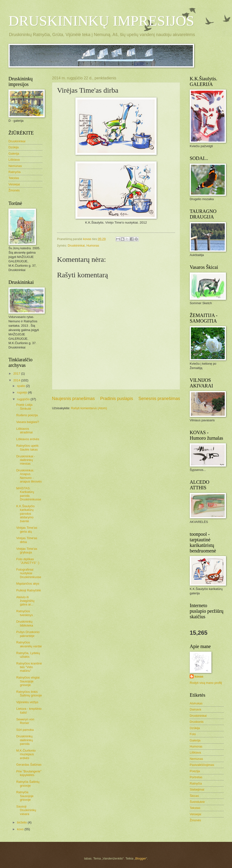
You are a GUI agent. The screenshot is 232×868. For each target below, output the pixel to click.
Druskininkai (76, 245)
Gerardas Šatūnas (29, 765)
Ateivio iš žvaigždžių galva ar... (25, 601)
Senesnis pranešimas (159, 399)
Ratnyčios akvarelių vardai (29, 644)
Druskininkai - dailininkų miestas (26, 460)
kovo (21, 829)
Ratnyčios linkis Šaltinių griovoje (29, 694)
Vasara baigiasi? (28, 422)
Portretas (196, 777)
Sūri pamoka (25, 730)
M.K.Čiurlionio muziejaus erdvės (26, 754)
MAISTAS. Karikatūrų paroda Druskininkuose (29, 494)
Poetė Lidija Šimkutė (24, 407)
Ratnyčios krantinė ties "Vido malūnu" (29, 667)
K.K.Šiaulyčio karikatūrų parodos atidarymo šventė (25, 514)
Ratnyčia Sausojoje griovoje (25, 796)
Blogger (141, 858)
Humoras (93, 245)
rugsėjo (22, 392)
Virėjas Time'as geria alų (27, 529)
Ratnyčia (14, 172)
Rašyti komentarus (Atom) (89, 408)
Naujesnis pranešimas (73, 399)
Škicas (194, 796)
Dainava (195, 709)
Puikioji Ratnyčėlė (29, 590)
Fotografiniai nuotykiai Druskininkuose (29, 573)
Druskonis (197, 722)
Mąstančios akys (28, 584)
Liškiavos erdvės (28, 439)
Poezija (195, 771)
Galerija (14, 154)
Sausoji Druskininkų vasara (26, 810)
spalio (21, 386)
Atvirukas (196, 703)
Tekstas (14, 178)
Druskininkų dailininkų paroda (25, 740)
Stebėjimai (197, 789)
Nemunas (15, 166)
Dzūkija (14, 147)
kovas (199, 676)
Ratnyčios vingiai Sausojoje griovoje (28, 681)
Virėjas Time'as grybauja (27, 551)
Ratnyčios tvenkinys (25, 613)
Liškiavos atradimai (24, 430)
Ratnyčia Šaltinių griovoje (28, 784)
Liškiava (14, 160)
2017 (17, 374)
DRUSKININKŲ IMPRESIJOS (101, 21)
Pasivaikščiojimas (202, 765)
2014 (17, 380)
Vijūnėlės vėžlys (27, 702)
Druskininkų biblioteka (25, 623)
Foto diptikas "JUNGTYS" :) (28, 561)
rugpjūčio (24, 399)
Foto (193, 734)
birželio (22, 822)
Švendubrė (197, 802)
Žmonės (14, 190)
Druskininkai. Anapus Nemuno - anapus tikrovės (29, 476)
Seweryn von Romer (25, 721)
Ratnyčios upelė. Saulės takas (28, 447)
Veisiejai (14, 184)
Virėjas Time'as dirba (27, 540)
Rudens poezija (27, 415)
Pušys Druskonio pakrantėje (28, 634)
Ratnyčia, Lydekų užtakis (28, 655)
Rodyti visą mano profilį (206, 683)
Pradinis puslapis (116, 399)
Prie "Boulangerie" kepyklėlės (29, 773)
